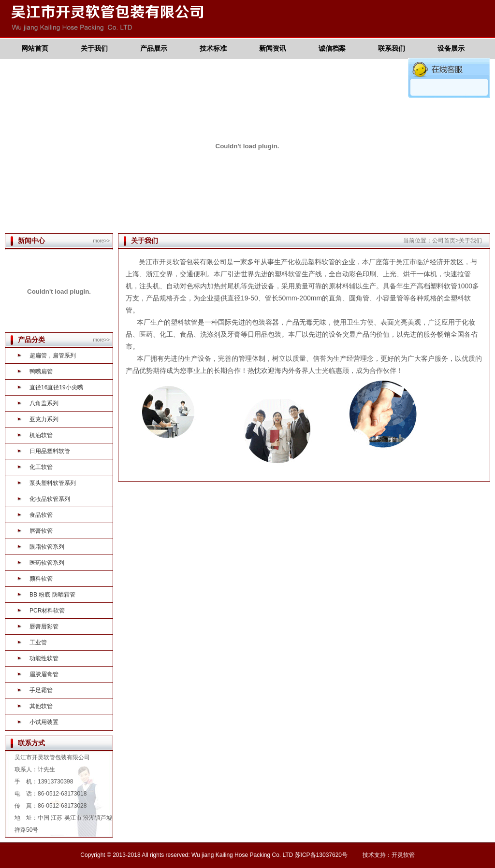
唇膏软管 (41, 531)
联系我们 (392, 48)
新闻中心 (31, 241)
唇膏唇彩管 (44, 626)
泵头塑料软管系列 (53, 483)
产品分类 (31, 340)
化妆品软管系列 (50, 499)
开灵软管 (403, 855)
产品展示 (154, 48)
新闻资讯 (273, 48)
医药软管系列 (47, 563)
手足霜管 (41, 690)
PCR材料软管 (47, 611)
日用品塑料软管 (50, 451)
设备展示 (451, 48)
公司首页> (445, 241)
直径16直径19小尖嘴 (56, 387)
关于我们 (94, 48)
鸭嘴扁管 (41, 371)
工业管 (38, 642)
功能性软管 (44, 658)
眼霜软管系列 (47, 547)
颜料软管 (41, 579)
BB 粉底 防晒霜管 (52, 595)
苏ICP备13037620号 (321, 855)
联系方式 (31, 743)
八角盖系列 (44, 403)
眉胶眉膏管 (44, 674)
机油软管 (41, 435)
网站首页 (35, 48)
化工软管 (41, 467)
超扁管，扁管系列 (53, 356)
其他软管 (41, 706)
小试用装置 (44, 722)
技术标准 (213, 48)
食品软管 (41, 515)
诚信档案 (332, 48)
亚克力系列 (44, 419)
